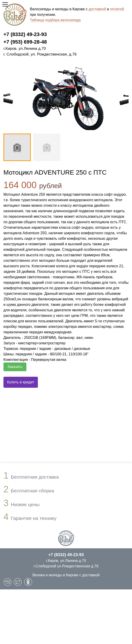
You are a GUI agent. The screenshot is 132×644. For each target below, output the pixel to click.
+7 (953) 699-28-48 (25, 42)
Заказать (15, 367)
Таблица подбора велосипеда (55, 20)
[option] (66, 97)
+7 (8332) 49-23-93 (25, 34)
